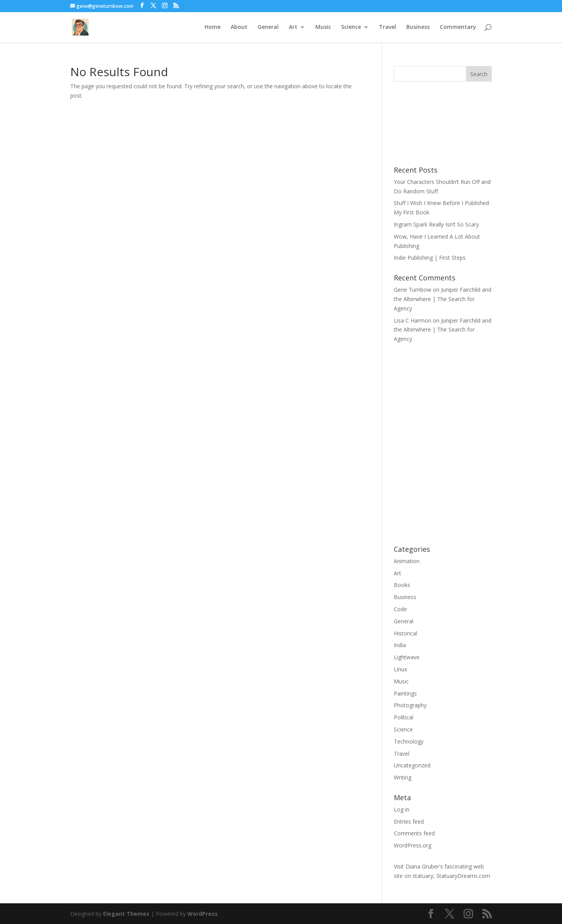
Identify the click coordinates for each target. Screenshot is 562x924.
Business (418, 28)
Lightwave (407, 657)
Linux (400, 669)
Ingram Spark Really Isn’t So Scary (436, 224)
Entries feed (409, 821)
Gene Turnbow (413, 290)
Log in (402, 809)
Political (404, 717)
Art (293, 28)
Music (323, 28)
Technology (409, 741)
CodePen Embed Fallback (443, 443)
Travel (388, 28)
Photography (410, 705)
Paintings (405, 693)
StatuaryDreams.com (463, 876)
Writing (403, 777)
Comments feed (414, 833)
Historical (405, 633)
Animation (407, 561)
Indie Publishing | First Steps (430, 258)
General (268, 28)
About (239, 28)
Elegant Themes (126, 914)
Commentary (458, 28)
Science (351, 28)
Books (402, 585)
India (400, 645)
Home (213, 28)
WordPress (203, 914)
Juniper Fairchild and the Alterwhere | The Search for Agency (443, 299)
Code (400, 609)
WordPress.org (413, 845)
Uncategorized (412, 765)
